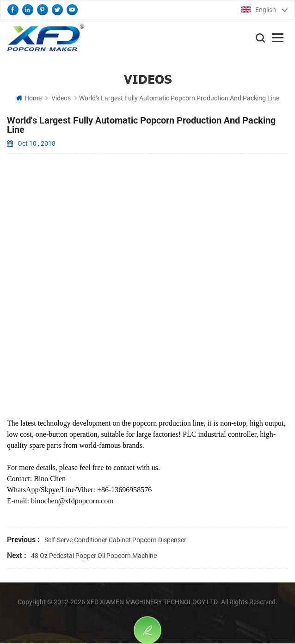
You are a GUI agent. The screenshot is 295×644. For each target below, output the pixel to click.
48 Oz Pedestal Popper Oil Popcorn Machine (94, 556)
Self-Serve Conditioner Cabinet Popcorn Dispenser (115, 540)
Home (29, 98)
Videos (61, 98)
